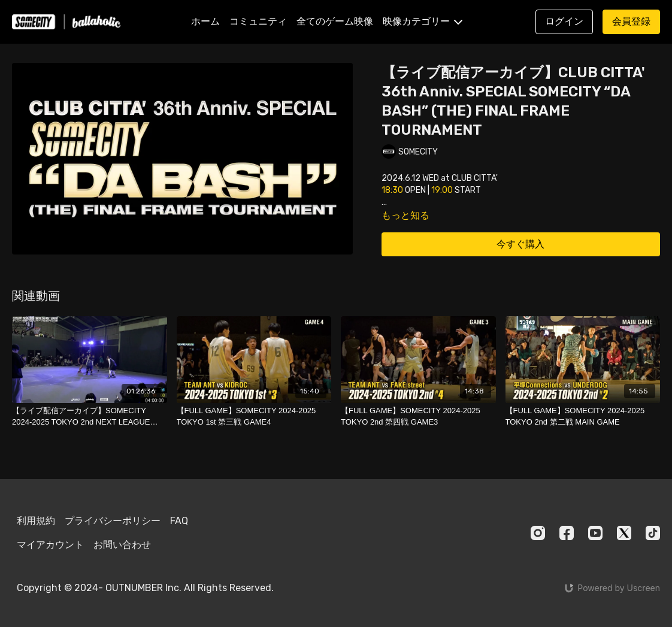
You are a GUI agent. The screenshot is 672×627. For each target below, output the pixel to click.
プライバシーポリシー (113, 521)
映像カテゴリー (423, 21)
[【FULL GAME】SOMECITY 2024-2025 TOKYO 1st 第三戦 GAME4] (254, 417)
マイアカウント (50, 545)
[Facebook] (567, 533)
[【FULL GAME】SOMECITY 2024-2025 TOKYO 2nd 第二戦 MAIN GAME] (583, 417)
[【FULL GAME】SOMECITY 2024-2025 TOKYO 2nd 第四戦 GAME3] (418, 417)
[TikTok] (653, 533)
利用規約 (36, 521)
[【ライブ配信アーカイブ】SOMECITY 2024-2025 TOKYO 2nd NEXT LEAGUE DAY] (90, 417)
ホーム (205, 21)
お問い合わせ (122, 545)
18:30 (392, 190)
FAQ (179, 521)
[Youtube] (595, 533)
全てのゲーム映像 (335, 21)
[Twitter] (624, 533)
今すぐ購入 (520, 244)
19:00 (442, 190)
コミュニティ (258, 21)
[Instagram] (538, 533)
